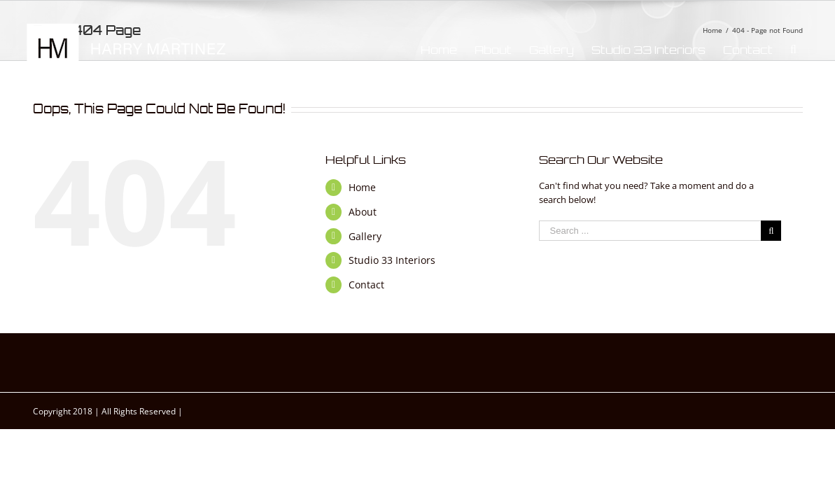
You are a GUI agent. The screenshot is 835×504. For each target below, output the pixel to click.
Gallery (365, 236)
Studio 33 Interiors (392, 260)
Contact (366, 285)
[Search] (811, 50)
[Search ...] (650, 231)
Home (362, 187)
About (363, 212)
